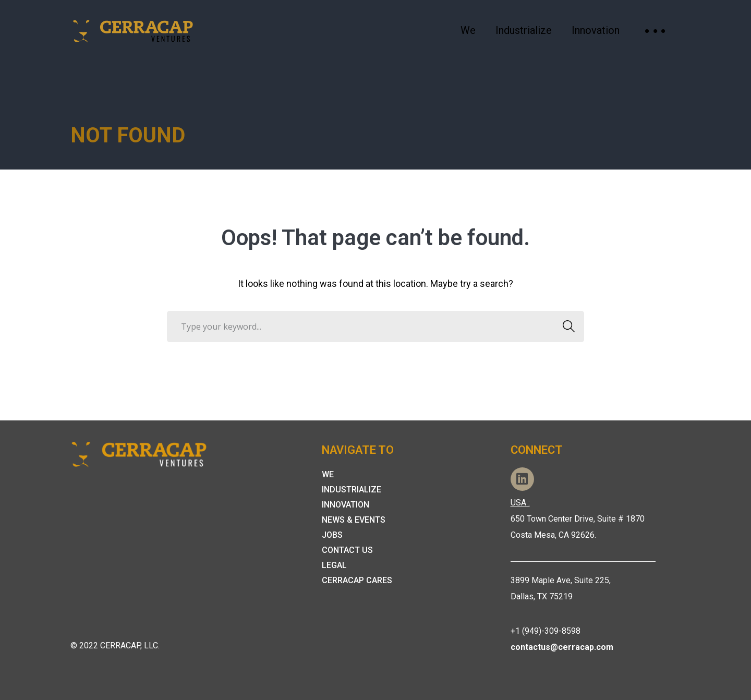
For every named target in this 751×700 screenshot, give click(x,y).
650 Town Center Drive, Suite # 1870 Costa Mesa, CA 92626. (578, 519)
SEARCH (566, 327)
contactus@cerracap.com (562, 647)
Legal (334, 565)
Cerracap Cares (357, 580)
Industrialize (352, 490)
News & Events (354, 520)
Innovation (346, 505)
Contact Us (347, 550)
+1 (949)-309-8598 (546, 631)
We (328, 474)
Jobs (332, 535)
